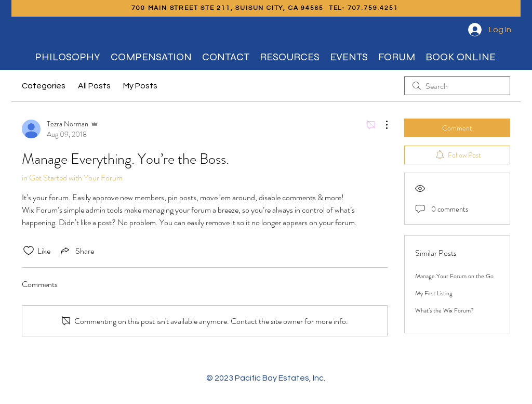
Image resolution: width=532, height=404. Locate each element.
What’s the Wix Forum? (444, 310)
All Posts (94, 86)
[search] (457, 86)
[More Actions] (381, 125)
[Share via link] (76, 251)
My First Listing (434, 293)
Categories (44, 86)
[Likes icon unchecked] (29, 251)
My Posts (140, 86)
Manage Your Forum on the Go (454, 276)
